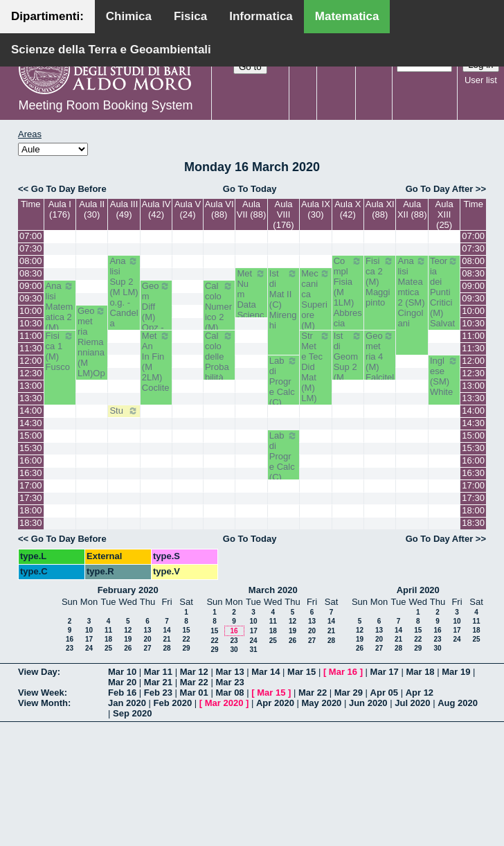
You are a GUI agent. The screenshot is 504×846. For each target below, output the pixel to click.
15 (186, 630)
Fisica (190, 16)
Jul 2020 (412, 703)
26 (128, 648)
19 (128, 639)
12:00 (31, 361)
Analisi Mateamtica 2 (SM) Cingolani (412, 292)
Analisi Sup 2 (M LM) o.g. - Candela (124, 292)
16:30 (31, 473)
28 (166, 648)
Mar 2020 (224, 703)
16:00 (31, 460)
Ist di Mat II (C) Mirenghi (283, 299)
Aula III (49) (124, 209)
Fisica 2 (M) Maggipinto (380, 282)
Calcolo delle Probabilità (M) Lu (219, 362)
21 (166, 639)
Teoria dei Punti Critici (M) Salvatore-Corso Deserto (444, 313)
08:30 (31, 273)
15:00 (31, 435)
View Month (43, 703)
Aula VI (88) (219, 209)
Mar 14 (265, 672)
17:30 (31, 498)
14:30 (31, 423)
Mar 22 (194, 682)
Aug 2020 (458, 703)
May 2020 (322, 703)
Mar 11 (158, 672)
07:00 (31, 236)
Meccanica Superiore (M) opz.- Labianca (315, 315)
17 (89, 639)
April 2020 (418, 590)
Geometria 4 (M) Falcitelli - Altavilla (380, 372)
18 (108, 639)
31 (253, 650)
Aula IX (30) (316, 209)
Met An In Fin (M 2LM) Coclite (156, 362)
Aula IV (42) (156, 209)
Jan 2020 (127, 703)
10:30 (31, 323)
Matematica (347, 16)
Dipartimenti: (47, 16)
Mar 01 (194, 693)
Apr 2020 (275, 703)
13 (147, 630)
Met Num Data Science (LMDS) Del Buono (251, 315)
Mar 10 (122, 672)
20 (147, 639)
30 (234, 650)
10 (89, 630)
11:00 (31, 336)
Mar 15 (301, 672)
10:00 (31, 311)
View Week (41, 693)
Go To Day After (440, 189)
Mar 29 (349, 693)
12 (128, 630)
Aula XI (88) (380, 209)
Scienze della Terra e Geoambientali (111, 50)
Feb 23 (158, 693)
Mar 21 (158, 682)
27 (147, 648)
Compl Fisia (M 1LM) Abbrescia (348, 292)
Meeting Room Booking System (105, 105)
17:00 (31, 485)
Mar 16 (343, 672)
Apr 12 (420, 693)
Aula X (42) (348, 209)
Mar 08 (229, 693)
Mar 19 (456, 672)
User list (481, 80)
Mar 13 (229, 672)
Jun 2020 (368, 703)
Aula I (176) (60, 209)
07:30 (31, 248)
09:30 (31, 298)
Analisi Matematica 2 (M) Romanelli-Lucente (60, 327)
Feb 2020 (173, 703)
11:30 (31, 348)
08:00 (31, 261)
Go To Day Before (69, 189)
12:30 (31, 373)
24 (89, 648)
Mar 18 (420, 672)
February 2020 (128, 590)
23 (70, 648)
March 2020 (273, 590)
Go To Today (250, 189)
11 (108, 630)
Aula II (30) (92, 209)
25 (108, 648)
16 (70, 639)
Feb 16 (122, 693)
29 (186, 648)
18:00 (31, 510)
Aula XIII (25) (444, 214)
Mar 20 (122, 682)
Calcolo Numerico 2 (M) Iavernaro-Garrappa (219, 327)
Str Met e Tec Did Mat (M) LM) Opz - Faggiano (315, 382)
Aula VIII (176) (283, 214)
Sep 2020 (132, 713)
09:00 (31, 286)
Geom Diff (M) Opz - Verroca (156, 317)
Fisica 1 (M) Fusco (60, 351)
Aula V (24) (188, 209)
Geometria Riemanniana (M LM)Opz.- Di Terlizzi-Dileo (92, 358)
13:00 (31, 386)
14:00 (31, 411)
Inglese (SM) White (444, 376)
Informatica (261, 16)
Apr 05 (384, 693)
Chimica (129, 16)
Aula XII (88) (412, 209)
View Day (38, 672)
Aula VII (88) (252, 209)
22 (186, 639)
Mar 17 (385, 672)
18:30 (31, 523)
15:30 (31, 448)
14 (166, 630)
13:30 (31, 398)
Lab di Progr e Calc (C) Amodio (283, 392)
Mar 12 (194, 672)
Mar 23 (229, 682)
